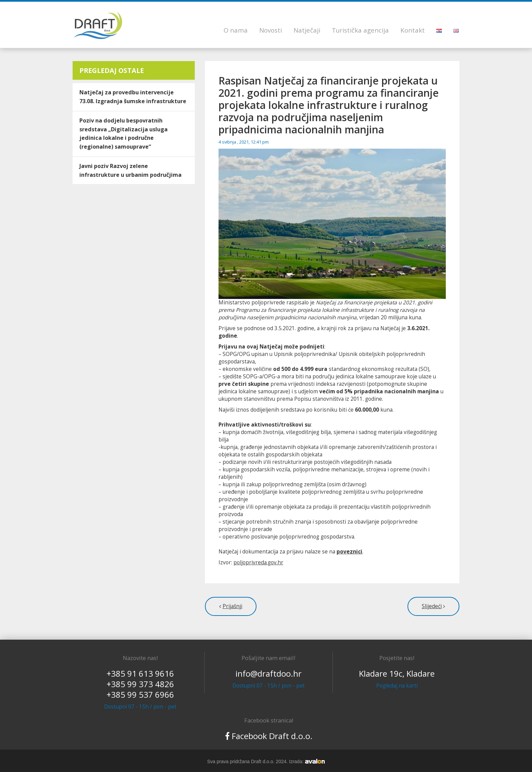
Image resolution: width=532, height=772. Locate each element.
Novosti (271, 30)
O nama (236, 30)
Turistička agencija (360, 30)
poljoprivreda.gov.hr (258, 562)
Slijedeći (432, 606)
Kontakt (413, 30)
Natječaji (307, 30)
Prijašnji (232, 606)
